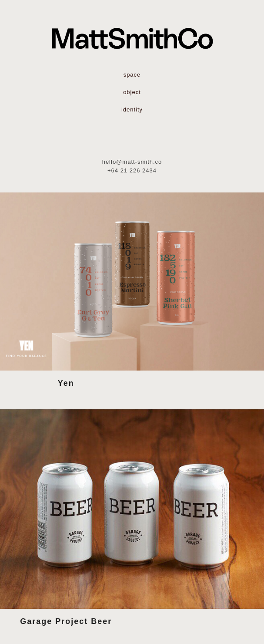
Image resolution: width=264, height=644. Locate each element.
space (132, 75)
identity (132, 110)
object (132, 92)
